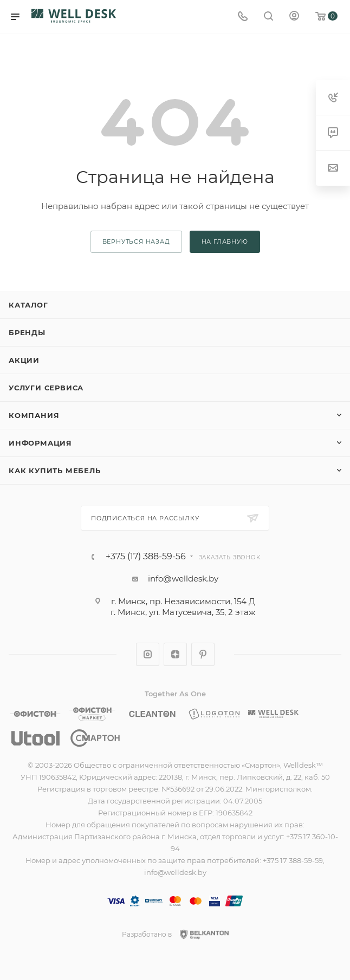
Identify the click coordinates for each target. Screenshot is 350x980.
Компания (34, 415)
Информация (40, 443)
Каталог (28, 305)
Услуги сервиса (46, 388)
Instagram (148, 654)
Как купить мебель (55, 471)
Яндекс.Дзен (175, 654)
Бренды (27, 332)
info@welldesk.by (183, 579)
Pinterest (203, 654)
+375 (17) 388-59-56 (146, 557)
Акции (24, 360)
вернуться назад (136, 241)
